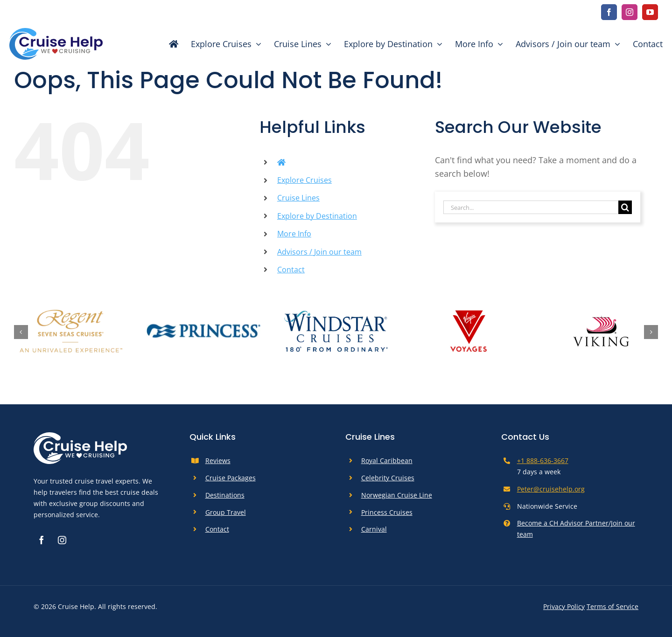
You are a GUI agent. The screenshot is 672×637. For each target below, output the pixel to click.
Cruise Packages (231, 478)
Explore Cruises (304, 180)
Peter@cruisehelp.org (551, 489)
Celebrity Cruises (388, 478)
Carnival (374, 529)
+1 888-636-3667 (543, 460)
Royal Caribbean (387, 460)
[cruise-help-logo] (56, 32)
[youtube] (650, 12)
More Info (294, 234)
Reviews (218, 460)
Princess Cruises (387, 512)
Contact (291, 270)
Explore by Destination (317, 216)
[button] (21, 332)
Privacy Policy (564, 606)
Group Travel (226, 512)
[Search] (625, 207)
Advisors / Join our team (319, 252)
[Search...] (531, 207)
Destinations (225, 495)
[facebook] (609, 12)
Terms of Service (612, 606)
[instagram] (630, 12)
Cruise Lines (298, 198)
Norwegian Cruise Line (397, 495)
